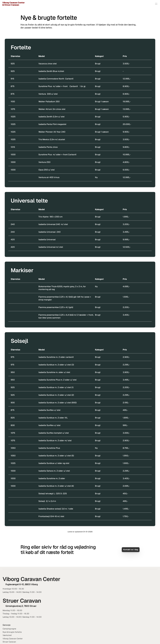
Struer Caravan (98, 600)
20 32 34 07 (134, 594)
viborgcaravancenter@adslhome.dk (139, 587)
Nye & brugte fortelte (108, 4)
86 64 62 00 (137, 590)
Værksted (126, 4)
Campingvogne (88, 4)
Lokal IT (152, 638)
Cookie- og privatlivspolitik (136, 638)
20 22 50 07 (134, 597)
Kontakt (152, 4)
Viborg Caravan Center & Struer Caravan (28, 4)
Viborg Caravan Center (102, 597)
